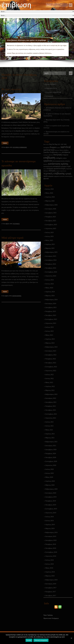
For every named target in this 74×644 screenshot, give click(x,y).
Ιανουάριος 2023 (51, 351)
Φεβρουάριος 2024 (51, 300)
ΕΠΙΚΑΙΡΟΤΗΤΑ (51, 88)
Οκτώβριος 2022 (51, 363)
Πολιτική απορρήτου (41, 640)
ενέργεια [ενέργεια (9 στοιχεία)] (65, 155)
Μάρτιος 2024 (50, 296)
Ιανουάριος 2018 (51, 584)
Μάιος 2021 (49, 430)
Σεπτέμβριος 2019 (51, 509)
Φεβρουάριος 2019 (51, 532)
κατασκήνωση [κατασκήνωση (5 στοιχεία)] (48, 166)
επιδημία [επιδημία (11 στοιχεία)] (59, 158)
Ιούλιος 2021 (49, 422)
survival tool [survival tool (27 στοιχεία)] (49, 150)
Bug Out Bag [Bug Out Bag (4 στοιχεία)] (53, 144)
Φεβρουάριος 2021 (51, 442)
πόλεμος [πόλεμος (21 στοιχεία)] (52, 171)
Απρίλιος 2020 (50, 481)
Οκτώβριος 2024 (51, 268)
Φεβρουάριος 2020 (51, 489)
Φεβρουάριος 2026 (51, 205)
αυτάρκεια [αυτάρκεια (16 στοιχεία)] (66, 152)
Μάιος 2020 (49, 477)
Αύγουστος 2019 (51, 513)
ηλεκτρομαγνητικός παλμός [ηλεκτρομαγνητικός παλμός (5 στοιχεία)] (61, 161)
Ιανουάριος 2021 (51, 446)
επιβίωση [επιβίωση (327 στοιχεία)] (49, 158)
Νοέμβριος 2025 (51, 217)
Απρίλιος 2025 (50, 244)
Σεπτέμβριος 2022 (51, 367)
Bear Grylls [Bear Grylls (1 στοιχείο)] (46, 144)
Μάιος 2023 (49, 335)
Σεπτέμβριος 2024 (51, 272)
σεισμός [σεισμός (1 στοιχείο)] (58, 171)
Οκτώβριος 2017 (51, 596)
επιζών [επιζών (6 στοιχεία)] (65, 158)
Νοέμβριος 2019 (51, 501)
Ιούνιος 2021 (49, 426)
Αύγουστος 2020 (51, 465)
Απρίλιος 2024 (50, 292)
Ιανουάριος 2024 (51, 303)
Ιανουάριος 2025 (51, 256)
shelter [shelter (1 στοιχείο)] (59, 148)
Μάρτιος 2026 (50, 201)
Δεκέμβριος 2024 (51, 260)
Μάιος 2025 (49, 240)
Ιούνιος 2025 (49, 236)
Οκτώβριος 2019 (51, 505)
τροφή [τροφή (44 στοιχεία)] (68, 174)
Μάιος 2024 (49, 288)
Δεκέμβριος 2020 (51, 450)
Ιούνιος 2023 (49, 331)
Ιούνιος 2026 (49, 189)
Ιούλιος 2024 (49, 280)
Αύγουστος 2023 (51, 323)
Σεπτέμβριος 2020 (51, 461)
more (9, 57)
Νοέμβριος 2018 (51, 544)
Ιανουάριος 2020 (51, 493)
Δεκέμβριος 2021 (51, 402)
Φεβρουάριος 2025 (51, 252)
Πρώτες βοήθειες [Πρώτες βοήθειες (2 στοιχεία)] (64, 150)
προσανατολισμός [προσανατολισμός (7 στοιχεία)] (60, 168)
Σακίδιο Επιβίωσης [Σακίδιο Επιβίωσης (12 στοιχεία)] (51, 152)
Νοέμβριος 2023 (51, 311)
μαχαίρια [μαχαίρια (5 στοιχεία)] (64, 166)
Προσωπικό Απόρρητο (51, 618)
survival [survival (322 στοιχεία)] (66, 147)
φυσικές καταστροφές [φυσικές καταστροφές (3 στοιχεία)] (66, 176)
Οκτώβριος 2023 (51, 315)
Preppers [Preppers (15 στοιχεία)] (53, 147)
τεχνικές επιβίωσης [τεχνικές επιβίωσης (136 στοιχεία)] (54, 173)
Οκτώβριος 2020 (51, 457)
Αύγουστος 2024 (51, 276)
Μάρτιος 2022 (50, 390)
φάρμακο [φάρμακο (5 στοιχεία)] (51, 176)
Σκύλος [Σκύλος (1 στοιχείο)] (60, 152)
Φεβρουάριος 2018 (51, 580)
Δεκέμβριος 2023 (51, 307)
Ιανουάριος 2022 (51, 398)
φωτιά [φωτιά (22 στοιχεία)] (46, 178)
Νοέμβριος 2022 (51, 359)
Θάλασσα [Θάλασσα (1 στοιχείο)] (57, 150)
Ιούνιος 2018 (49, 564)
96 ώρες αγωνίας (11, 89)
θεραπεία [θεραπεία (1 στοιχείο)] (46, 164)
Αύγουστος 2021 (51, 418)
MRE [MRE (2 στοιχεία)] (65, 144)
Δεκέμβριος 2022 (51, 355)
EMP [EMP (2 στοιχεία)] (62, 144)
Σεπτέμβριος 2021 (51, 414)
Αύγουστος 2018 (51, 556)
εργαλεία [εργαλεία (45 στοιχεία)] (48, 161)
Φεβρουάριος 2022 (51, 394)
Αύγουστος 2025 (51, 228)
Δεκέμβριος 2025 (51, 213)
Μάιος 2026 (49, 193)
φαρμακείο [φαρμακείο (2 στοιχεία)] (57, 176)
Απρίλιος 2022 (50, 386)
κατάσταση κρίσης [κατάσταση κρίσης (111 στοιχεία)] (58, 164)
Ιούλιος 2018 (49, 560)
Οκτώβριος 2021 (51, 410)
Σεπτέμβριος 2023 (51, 319)
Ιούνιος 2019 (49, 521)
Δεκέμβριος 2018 (51, 540)
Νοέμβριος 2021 (51, 406)
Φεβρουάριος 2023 (51, 347)
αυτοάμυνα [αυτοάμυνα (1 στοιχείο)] (46, 155)
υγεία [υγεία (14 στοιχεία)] (46, 176)
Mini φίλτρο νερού (12, 238)
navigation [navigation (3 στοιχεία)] (46, 147)
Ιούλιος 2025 (49, 232)
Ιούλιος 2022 (49, 375)
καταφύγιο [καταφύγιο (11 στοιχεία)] (57, 166)
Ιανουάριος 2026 (51, 209)
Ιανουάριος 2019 (51, 536)
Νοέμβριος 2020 (51, 453)
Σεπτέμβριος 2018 (51, 552)
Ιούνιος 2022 (49, 378)
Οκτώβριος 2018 (51, 548)
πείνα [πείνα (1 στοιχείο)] (45, 169)
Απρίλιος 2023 (50, 339)
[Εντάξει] (71, 638)
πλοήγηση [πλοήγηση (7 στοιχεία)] (50, 168)
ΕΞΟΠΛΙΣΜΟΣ (51, 84)
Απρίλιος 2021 (50, 434)
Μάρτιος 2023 (50, 343)
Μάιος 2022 (49, 382)
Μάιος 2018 (49, 568)
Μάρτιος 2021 (50, 438)
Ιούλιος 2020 (49, 469)
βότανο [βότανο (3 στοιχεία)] (51, 155)
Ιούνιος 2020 (49, 473)
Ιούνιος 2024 (49, 284)
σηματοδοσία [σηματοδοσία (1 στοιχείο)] (63, 171)
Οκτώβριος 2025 (51, 221)
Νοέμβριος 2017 (51, 592)
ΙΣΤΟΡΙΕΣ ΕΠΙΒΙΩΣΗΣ (53, 92)
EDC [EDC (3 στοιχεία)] (59, 144)
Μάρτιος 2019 (50, 528)
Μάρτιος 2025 (50, 248)
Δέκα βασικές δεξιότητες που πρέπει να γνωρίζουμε (27, 40)
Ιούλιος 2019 (49, 517)
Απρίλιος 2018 (50, 572)
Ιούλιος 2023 (49, 327)
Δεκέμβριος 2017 (51, 588)
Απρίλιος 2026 (50, 197)
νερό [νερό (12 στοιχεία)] (69, 166)
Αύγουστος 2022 (51, 371)
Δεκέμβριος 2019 (51, 497)
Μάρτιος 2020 (50, 485)
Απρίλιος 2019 (50, 525)
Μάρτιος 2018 (50, 576)
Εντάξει (29, 640)
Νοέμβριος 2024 (51, 264)
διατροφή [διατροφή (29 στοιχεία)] (58, 155)
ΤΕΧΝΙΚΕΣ (49, 96)
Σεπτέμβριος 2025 (51, 225)
